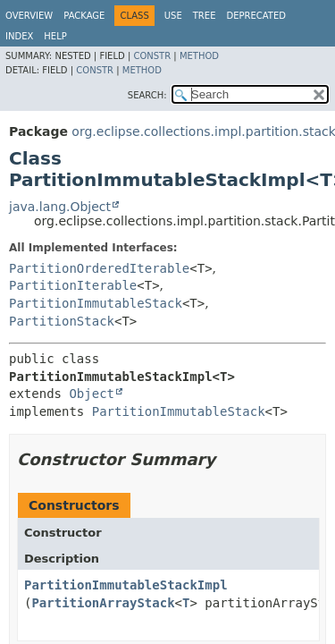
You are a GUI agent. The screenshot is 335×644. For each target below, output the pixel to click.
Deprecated (256, 16)
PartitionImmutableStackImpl (126, 585)
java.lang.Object (60, 207)
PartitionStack (62, 321)
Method (199, 56)
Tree (205, 16)
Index (19, 36)
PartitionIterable (73, 285)
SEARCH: (147, 95)
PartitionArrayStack (103, 603)
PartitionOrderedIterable (99, 268)
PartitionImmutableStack (96, 303)
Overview (29, 16)
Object (92, 394)
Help (55, 36)
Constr (152, 56)
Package (84, 16)
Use (173, 16)
